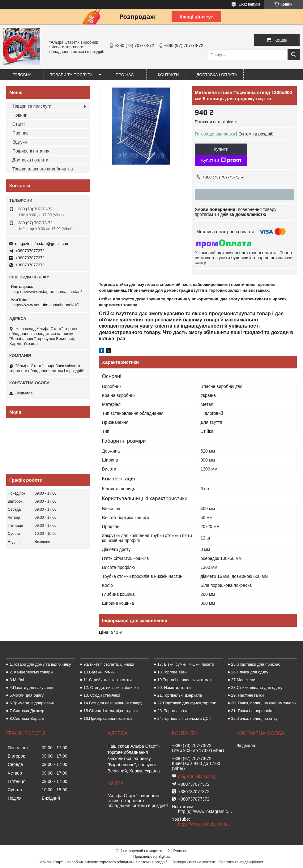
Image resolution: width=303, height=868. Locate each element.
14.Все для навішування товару (113, 703)
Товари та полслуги (32, 106)
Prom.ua (180, 851)
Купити (221, 149)
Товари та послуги (71, 75)
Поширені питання (31, 151)
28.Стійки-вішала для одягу (257, 688)
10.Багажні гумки (99, 672)
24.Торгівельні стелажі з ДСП (184, 718)
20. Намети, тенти (174, 688)
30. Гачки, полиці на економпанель (264, 703)
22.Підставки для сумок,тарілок (187, 703)
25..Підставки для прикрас (256, 664)
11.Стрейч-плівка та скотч (108, 680)
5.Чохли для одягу (27, 695)
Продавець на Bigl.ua (151, 857)
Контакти (168, 75)
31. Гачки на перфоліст (253, 711)
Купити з (221, 160)
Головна (22, 75)
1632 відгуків (250, 4)
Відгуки (20, 142)
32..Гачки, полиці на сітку (254, 718)
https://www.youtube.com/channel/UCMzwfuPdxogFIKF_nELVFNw (49, 305)
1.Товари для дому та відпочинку (40, 664)
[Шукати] (294, 55)
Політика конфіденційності (241, 862)
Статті (19, 124)
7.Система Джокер (27, 711)
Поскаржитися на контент (194, 862)
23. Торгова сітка (173, 711)
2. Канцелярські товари (31, 672)
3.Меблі (17, 680)
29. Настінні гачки (248, 695)
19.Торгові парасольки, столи (185, 680)
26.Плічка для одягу (250, 672)
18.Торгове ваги (172, 672)
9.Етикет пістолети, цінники (109, 664)
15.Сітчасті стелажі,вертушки (111, 711)
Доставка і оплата (217, 75)
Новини (20, 115)
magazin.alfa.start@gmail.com (42, 244)
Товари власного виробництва (43, 169)
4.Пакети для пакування (32, 688)
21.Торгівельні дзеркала (180, 695)
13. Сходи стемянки (102, 695)
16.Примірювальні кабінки (108, 718)
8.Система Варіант (27, 718)
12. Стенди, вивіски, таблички (111, 688)
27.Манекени (243, 680)
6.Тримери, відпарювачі (32, 703)
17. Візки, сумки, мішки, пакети (186, 664)
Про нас (125, 75)
